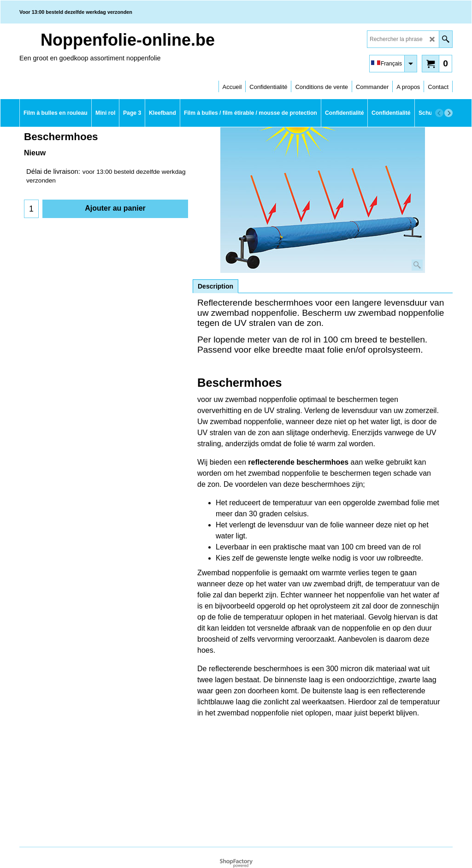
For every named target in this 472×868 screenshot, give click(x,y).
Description (215, 286)
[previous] (439, 113)
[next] (448, 113)
